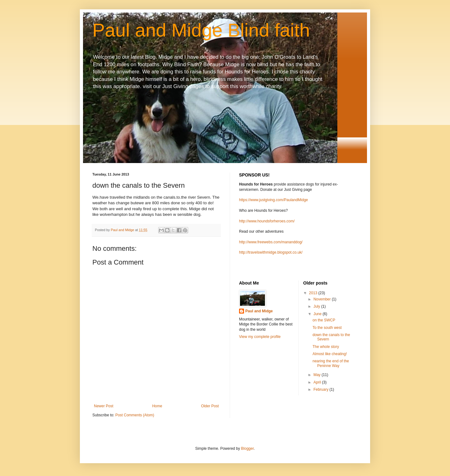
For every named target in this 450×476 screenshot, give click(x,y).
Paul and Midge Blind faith (201, 30)
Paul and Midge (259, 311)
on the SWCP (324, 320)
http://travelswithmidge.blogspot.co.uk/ (271, 252)
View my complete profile (260, 337)
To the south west (327, 328)
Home (157, 406)
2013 (314, 293)
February (321, 389)
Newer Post (104, 406)
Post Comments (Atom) (135, 415)
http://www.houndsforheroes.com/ (267, 221)
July (317, 306)
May (317, 375)
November (323, 299)
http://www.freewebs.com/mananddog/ (271, 242)
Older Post (210, 406)
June (318, 314)
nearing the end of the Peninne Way (331, 363)
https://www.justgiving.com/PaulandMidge (274, 200)
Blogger (247, 449)
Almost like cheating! (330, 354)
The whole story (326, 347)
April (318, 382)
